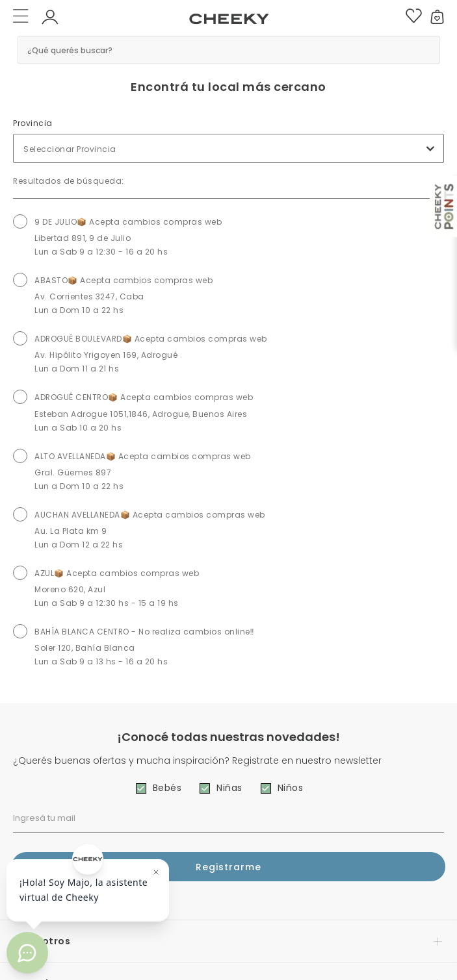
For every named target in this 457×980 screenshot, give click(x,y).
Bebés (167, 788)
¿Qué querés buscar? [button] (70, 50)
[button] (50, 16)
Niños (291, 788)
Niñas (229, 788)
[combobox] (228, 148)
